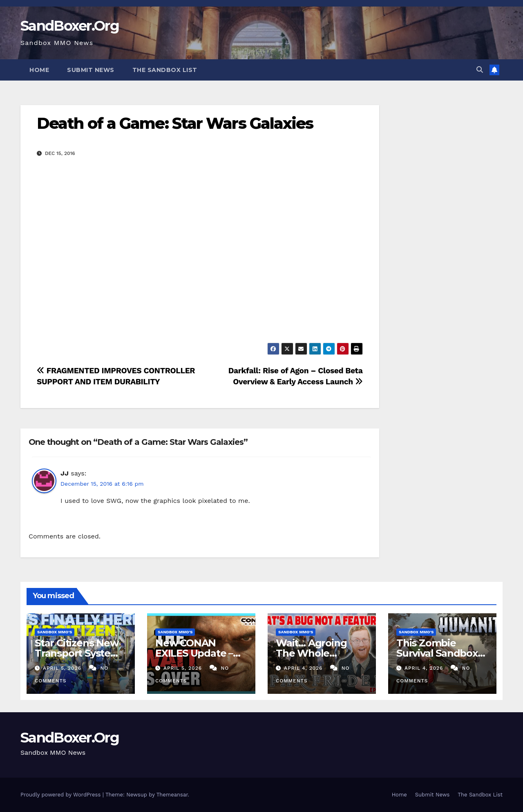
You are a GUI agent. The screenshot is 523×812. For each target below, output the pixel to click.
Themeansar (172, 795)
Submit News (91, 70)
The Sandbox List (165, 70)
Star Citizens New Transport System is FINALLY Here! (77, 653)
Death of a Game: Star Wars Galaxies (175, 123)
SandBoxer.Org (70, 26)
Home (39, 70)
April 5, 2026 (63, 668)
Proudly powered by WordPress (61, 795)
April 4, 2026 (304, 668)
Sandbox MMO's (55, 632)
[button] (480, 70)
